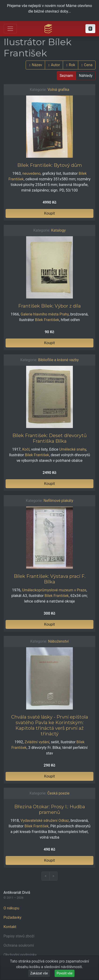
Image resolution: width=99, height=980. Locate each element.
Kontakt (10, 927)
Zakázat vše (39, 973)
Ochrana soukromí (19, 945)
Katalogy (58, 230)
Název (37, 65)
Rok (72, 65)
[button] (90, 29)
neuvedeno (32, 173)
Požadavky (12, 917)
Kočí (26, 449)
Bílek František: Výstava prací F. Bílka (50, 579)
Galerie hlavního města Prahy (45, 314)
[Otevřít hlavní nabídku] (10, 29)
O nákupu (11, 908)
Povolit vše (65, 973)
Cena (88, 65)
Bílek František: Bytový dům (50, 165)
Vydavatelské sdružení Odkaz (45, 821)
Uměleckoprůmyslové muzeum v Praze (54, 590)
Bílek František (47, 320)
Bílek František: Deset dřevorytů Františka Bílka (49, 438)
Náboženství (58, 641)
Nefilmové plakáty (58, 501)
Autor (55, 65)
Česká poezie (58, 793)
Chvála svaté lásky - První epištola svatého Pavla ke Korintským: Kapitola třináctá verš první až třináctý (50, 725)
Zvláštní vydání (37, 742)
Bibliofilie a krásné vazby (58, 360)
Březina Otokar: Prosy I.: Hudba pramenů (50, 809)
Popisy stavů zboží (19, 936)
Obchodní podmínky (20, 955)
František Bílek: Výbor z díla (49, 306)
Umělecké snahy (72, 449)
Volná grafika (58, 90)
